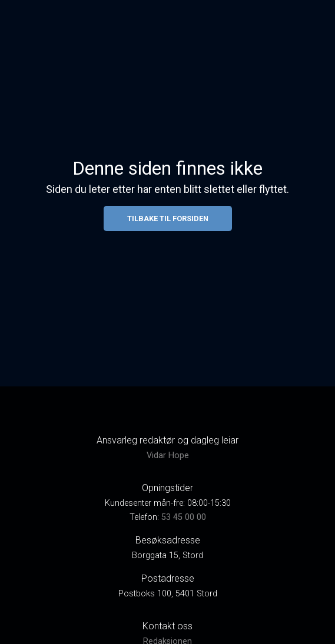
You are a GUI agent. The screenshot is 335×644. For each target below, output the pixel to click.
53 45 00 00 (184, 517)
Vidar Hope (168, 456)
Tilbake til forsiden (168, 218)
